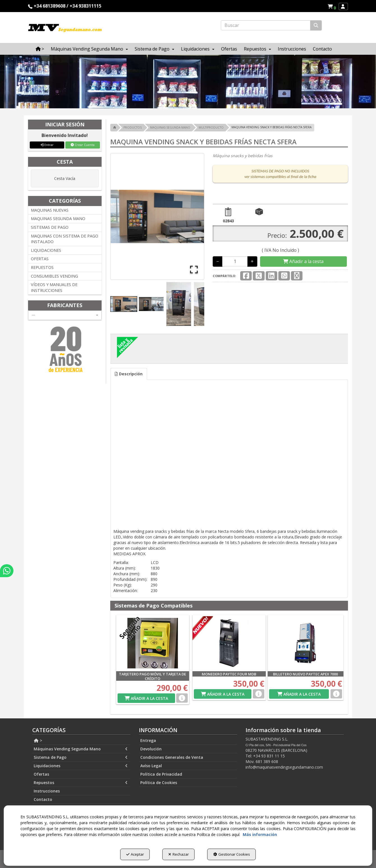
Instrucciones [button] (47, 791)
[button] (333, 6)
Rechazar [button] (179, 854)
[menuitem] (332, 6)
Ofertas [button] (41, 774)
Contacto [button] (43, 799)
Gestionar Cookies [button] (232, 854)
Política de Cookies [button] (159, 783)
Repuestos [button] (81, 783)
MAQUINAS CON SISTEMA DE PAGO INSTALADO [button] (65, 239)
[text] (266, 25)
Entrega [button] (148, 740)
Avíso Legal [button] (151, 766)
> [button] (38, 740)
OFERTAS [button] (40, 259)
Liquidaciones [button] (81, 766)
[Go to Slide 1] (124, 304)
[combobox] (65, 315)
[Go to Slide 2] (151, 304)
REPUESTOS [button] (42, 267)
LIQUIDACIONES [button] (46, 250)
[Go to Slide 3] (179, 304)
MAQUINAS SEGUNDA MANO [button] (58, 219)
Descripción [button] (129, 374)
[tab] (129, 374)
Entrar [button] (47, 145)
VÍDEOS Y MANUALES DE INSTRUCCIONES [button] (54, 287)
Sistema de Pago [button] (81, 757)
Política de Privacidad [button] (161, 774)
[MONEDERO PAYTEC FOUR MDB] (229, 643)
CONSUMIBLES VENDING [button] (54, 276)
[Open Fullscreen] (194, 269)
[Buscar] (316, 25)
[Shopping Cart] (303, 261)
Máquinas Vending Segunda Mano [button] (81, 749)
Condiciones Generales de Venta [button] (172, 757)
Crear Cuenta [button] (83, 145)
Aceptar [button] (135, 854)
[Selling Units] (235, 261)
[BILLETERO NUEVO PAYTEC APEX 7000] (306, 643)
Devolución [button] (151, 749)
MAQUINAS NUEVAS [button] (50, 210)
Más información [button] (260, 834)
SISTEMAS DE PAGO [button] (50, 227)
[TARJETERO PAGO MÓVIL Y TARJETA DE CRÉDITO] (153, 643)
